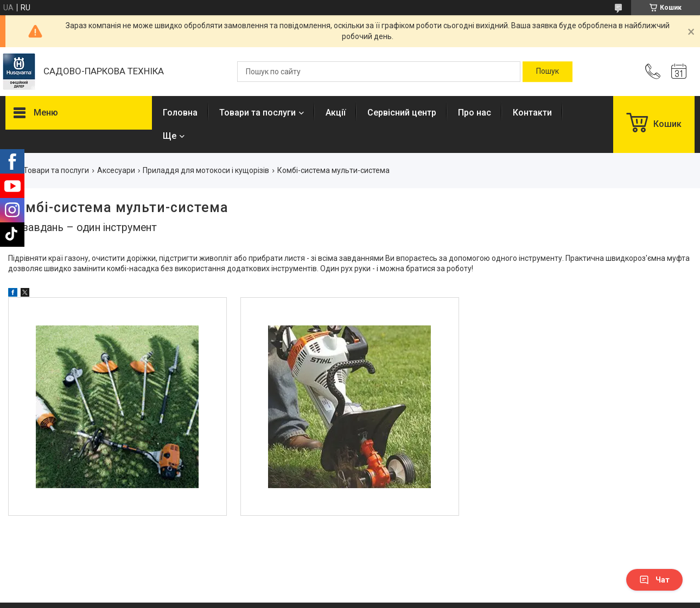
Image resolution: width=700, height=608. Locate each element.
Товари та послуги (257, 113)
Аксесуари (116, 170)
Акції (336, 113)
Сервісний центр (402, 113)
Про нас (475, 113)
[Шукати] (548, 72)
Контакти (532, 113)
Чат (654, 580)
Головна (180, 113)
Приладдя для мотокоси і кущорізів (206, 170)
